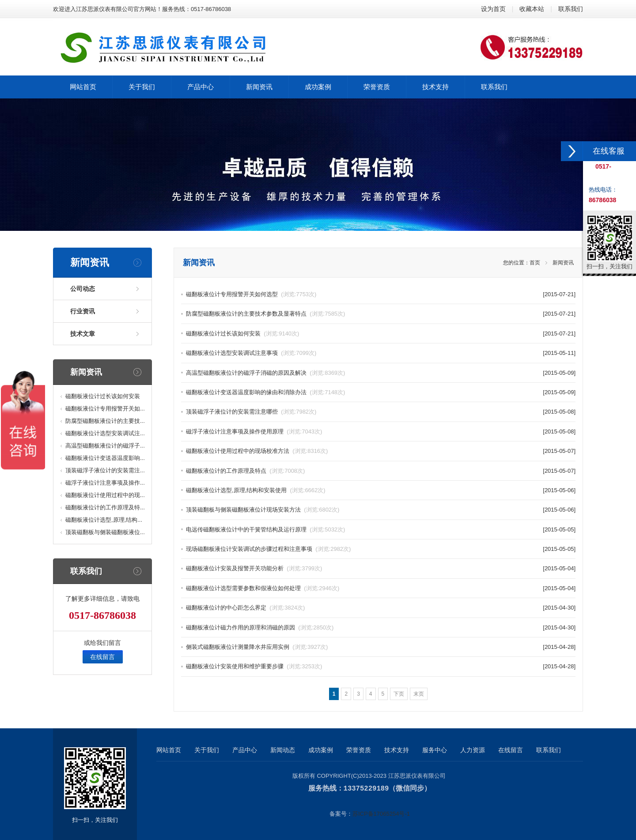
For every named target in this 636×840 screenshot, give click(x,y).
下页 (399, 694)
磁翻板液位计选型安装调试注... (105, 433)
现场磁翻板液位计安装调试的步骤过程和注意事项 (268, 549)
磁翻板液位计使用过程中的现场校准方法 (257, 451)
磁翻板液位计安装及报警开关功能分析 (254, 568)
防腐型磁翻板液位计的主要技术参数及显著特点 (265, 314)
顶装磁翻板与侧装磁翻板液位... (105, 532)
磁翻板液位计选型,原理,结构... (104, 520)
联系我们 (571, 9)
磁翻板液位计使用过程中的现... (105, 495)
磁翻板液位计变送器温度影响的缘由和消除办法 (265, 392)
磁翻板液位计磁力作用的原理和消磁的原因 (260, 627)
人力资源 (473, 750)
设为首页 (493, 9)
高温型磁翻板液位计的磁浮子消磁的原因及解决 (265, 373)
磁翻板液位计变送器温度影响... (105, 458)
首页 (535, 263)
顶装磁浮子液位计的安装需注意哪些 (251, 412)
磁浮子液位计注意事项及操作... (105, 483)
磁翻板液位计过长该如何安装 (103, 396)
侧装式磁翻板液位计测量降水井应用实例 (257, 647)
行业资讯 (83, 311)
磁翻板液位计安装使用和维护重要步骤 (254, 666)
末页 (419, 694)
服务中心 (435, 750)
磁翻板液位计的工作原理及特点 (245, 471)
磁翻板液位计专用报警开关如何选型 (251, 294)
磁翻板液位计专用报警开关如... (105, 409)
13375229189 (366, 788)
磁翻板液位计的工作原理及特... (105, 507)
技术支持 (397, 750)
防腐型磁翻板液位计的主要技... (105, 421)
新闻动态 (283, 750)
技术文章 (83, 334)
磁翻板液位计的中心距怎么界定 (245, 608)
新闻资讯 (563, 263)
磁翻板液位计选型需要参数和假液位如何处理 (263, 588)
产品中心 (245, 750)
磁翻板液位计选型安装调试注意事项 (251, 353)
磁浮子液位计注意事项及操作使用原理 (254, 431)
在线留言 (102, 657)
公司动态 (83, 289)
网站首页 (169, 750)
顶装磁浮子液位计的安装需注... (105, 470)
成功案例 (321, 750)
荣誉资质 (359, 750)
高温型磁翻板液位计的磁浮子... (105, 446)
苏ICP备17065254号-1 (381, 813)
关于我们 (207, 750)
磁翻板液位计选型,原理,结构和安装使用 (256, 490)
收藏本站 (532, 9)
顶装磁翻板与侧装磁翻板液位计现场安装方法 (263, 510)
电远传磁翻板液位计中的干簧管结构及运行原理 (265, 529)
